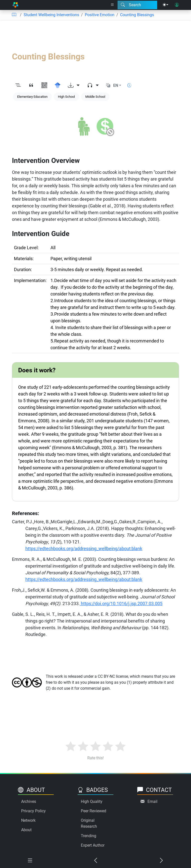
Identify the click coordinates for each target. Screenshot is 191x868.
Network (28, 820)
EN (116, 85)
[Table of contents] (14, 15)
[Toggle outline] (18, 86)
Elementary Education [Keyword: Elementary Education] (32, 97)
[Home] (15, 5)
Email (152, 801)
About (26, 830)
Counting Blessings (137, 15)
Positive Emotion (100, 15)
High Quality (92, 801)
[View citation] (31, 86)
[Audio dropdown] (93, 86)
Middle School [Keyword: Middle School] (95, 97)
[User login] (177, 5)
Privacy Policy (33, 811)
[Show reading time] (129, 85)
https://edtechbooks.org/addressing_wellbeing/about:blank (84, 549)
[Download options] (74, 86)
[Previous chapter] (95, 861)
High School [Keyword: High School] (66, 97)
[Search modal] (137, 5)
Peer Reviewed (94, 811)
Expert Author (93, 845)
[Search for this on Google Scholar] (58, 86)
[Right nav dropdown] (112, 5)
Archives (29, 801)
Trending (89, 836)
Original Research (89, 823)
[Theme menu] (165, 5)
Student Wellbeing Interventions (51, 15)
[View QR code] (44, 86)
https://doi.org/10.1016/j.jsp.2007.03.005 (121, 603)
